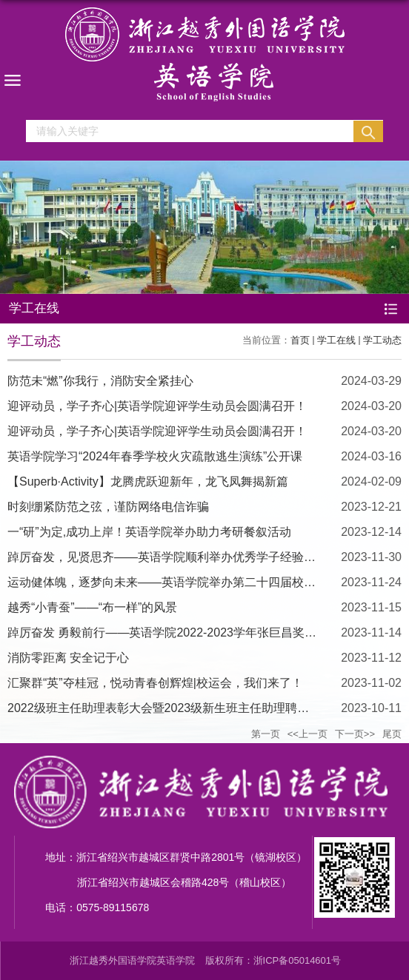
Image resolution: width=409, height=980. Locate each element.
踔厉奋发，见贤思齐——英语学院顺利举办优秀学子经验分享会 (173, 557)
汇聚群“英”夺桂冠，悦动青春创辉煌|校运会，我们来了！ (155, 683)
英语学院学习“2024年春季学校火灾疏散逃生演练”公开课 (155, 456)
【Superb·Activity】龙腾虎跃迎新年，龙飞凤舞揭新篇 (148, 481)
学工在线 (336, 340)
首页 (300, 340)
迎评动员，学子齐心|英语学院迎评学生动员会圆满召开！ (157, 406)
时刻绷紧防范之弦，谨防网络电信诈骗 (108, 507)
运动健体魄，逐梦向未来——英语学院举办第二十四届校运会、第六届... (196, 582)
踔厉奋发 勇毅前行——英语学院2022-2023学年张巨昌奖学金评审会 (186, 632)
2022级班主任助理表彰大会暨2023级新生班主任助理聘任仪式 (170, 708)
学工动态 (382, 340)
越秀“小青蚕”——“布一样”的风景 (92, 607)
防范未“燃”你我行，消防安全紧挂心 (100, 381)
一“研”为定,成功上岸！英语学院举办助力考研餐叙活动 (149, 532)
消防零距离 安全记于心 (68, 658)
